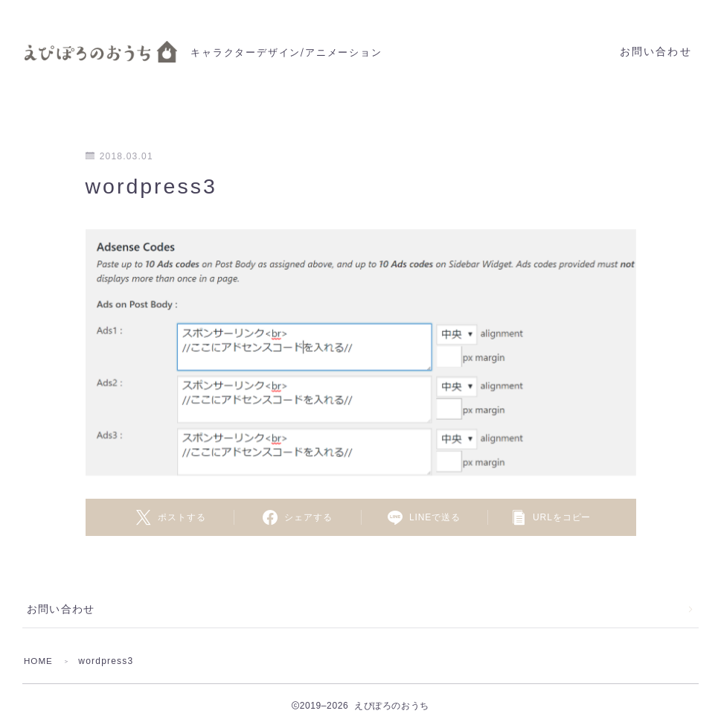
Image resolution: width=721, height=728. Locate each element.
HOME (39, 661)
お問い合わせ (656, 52)
